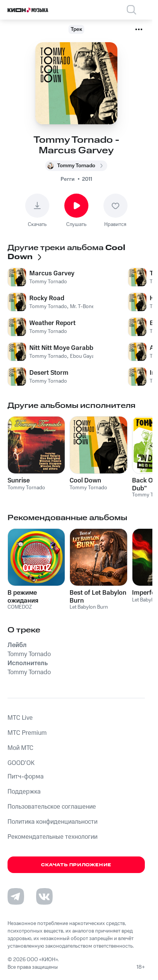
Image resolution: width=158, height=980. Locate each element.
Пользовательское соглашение (52, 807)
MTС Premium (27, 733)
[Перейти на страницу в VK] (44, 896)
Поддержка (24, 792)
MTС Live (20, 718)
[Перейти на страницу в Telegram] (16, 896)
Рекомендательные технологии (52, 837)
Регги (68, 179)
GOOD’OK (21, 763)
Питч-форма (26, 777)
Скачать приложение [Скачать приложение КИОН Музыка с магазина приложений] (76, 865)
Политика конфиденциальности (52, 822)
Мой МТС (21, 748)
